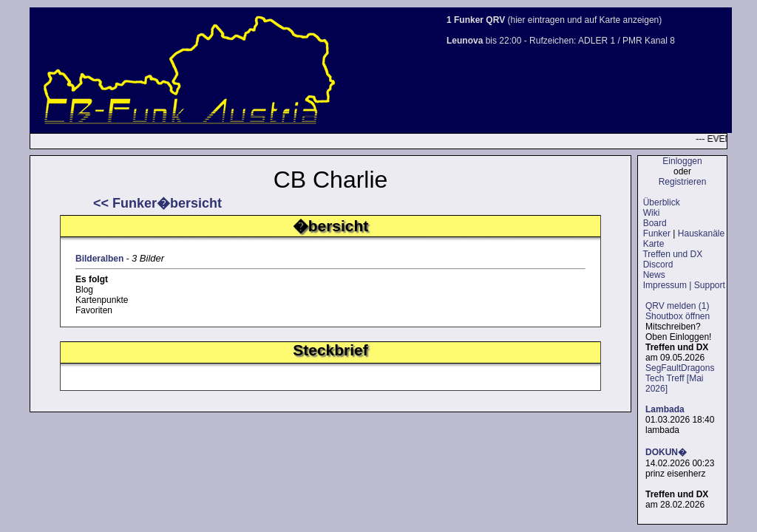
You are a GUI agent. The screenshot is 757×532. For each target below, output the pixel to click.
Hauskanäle (701, 233)
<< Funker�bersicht (157, 203)
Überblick (662, 202)
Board (655, 223)
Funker (657, 233)
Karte (654, 244)
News (654, 275)
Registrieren (683, 182)
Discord (658, 265)
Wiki (652, 213)
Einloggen (682, 161)
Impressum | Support (684, 285)
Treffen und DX (672, 254)
